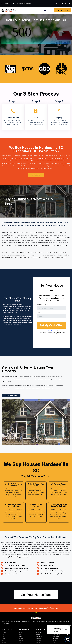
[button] (56, 3)
